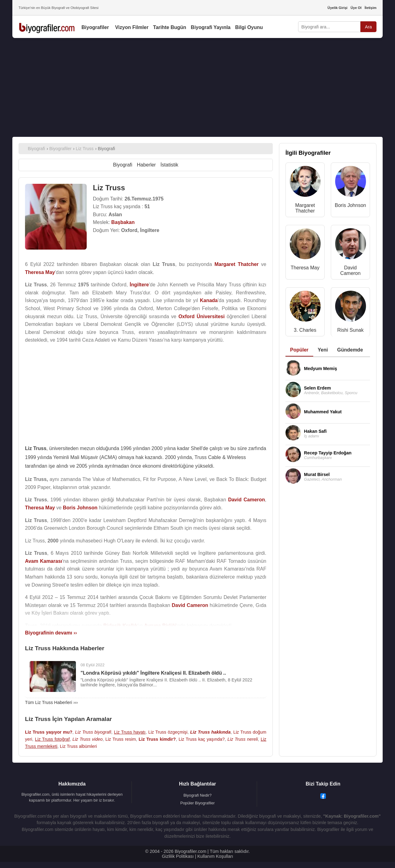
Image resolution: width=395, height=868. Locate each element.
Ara (368, 27)
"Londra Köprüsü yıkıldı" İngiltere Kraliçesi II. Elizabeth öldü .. (153, 673)
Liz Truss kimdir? (157, 739)
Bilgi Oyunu (249, 27)
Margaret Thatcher (305, 208)
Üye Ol (356, 8)
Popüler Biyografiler (197, 803)
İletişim (370, 8)
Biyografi (123, 165)
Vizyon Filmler (132, 27)
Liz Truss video (88, 739)
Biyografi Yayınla (211, 27)
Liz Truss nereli (243, 739)
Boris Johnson (350, 205)
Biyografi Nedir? (197, 795)
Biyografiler (95, 27)
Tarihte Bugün (170, 27)
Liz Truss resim (121, 739)
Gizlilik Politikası (178, 856)
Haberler (146, 165)
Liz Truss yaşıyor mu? (49, 732)
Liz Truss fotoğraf (52, 739)
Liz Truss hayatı (130, 732)
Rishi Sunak (350, 330)
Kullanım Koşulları (215, 856)
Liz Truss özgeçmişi (168, 732)
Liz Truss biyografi (93, 732)
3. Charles (305, 330)
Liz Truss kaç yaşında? (202, 739)
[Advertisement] (197, 87)
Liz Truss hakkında (210, 732)
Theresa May (305, 268)
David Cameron (351, 270)
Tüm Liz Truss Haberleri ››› (51, 702)
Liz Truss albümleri (78, 746)
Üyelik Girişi (337, 8)
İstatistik (169, 165)
